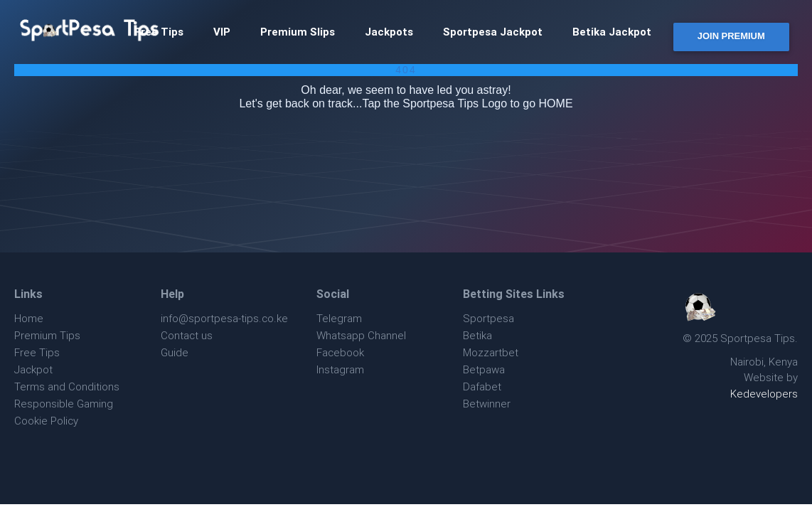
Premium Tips (47, 335)
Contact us (187, 335)
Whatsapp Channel (361, 335)
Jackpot (33, 369)
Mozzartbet (491, 352)
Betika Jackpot (612, 32)
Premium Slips (298, 32)
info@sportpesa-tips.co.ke (224, 318)
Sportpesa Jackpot (493, 32)
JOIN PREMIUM (731, 36)
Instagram (340, 369)
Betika (477, 335)
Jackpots (389, 32)
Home (29, 318)
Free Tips (37, 352)
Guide (175, 352)
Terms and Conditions (67, 386)
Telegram (339, 318)
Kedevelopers (764, 394)
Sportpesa (488, 318)
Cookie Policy (46, 421)
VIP (222, 32)
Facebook (340, 352)
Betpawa (484, 369)
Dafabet (482, 386)
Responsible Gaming (64, 404)
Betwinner (487, 404)
